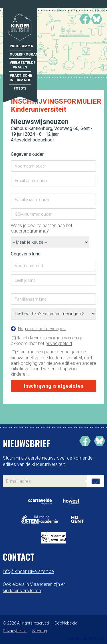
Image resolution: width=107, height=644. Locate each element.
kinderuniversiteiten (22, 591)
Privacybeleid (15, 631)
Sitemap (40, 631)
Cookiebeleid (66, 623)
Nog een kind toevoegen (42, 329)
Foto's (20, 88)
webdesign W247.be (85, 639)
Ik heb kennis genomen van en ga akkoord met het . (47, 341)
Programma (20, 46)
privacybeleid (59, 343)
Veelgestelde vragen (20, 65)
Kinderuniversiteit (20, 28)
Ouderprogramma (20, 54)
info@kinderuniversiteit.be (28, 571)
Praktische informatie (20, 78)
